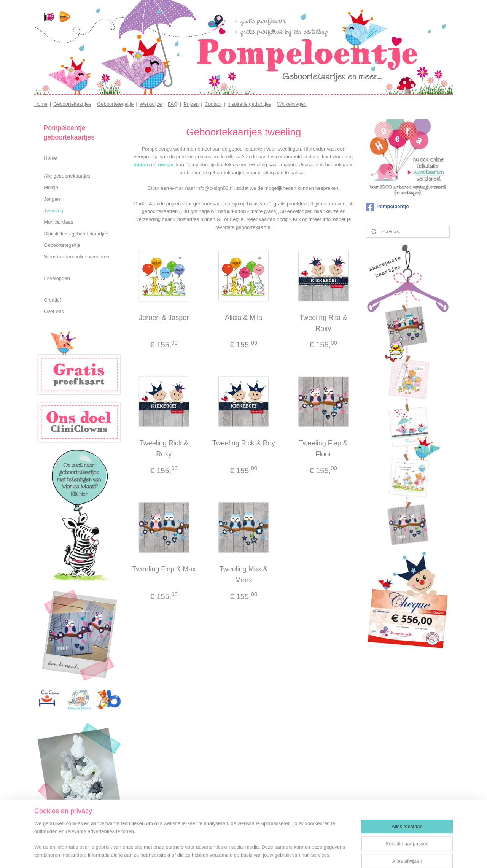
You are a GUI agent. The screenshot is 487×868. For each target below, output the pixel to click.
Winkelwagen (292, 104)
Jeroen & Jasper (164, 318)
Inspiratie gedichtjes (249, 104)
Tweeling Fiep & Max (164, 569)
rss (250, 854)
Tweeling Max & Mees (243, 575)
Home (41, 104)
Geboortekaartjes (72, 104)
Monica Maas (58, 222)
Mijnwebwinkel (334, 854)
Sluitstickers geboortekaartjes (76, 234)
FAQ (173, 104)
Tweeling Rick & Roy (243, 443)
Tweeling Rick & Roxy (164, 449)
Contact (213, 104)
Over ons (54, 311)
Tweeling (53, 211)
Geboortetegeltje (115, 104)
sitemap (236, 854)
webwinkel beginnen (275, 854)
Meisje (51, 187)
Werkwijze (151, 104)
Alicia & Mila (243, 318)
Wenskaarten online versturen (76, 257)
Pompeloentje (387, 207)
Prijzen (191, 104)
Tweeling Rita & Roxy (323, 323)
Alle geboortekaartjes (67, 176)
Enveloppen (57, 278)
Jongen (52, 199)
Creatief (53, 300)
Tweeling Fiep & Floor (323, 449)
